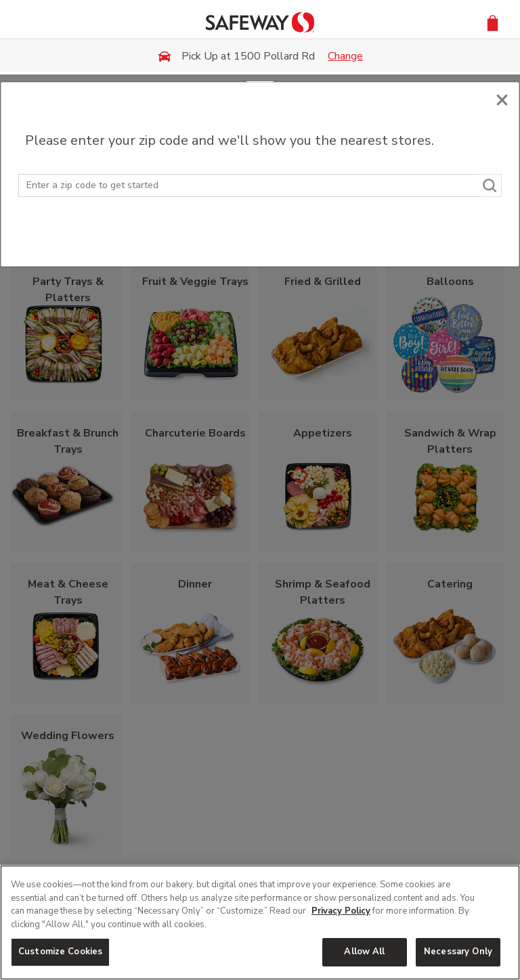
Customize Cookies (60, 952)
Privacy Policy (341, 911)
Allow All (364, 952)
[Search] (490, 185)
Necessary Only (458, 952)
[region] (260, 922)
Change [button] (345, 56)
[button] (493, 22)
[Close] (502, 99)
